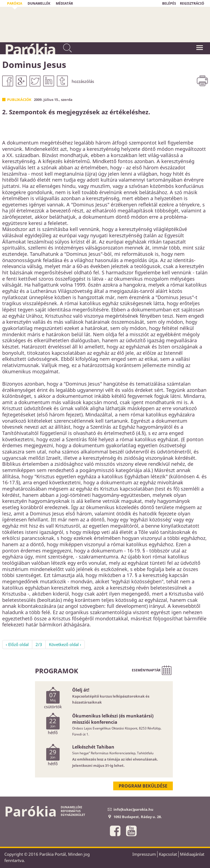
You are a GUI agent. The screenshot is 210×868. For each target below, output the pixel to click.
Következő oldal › (65, 644)
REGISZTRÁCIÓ (192, 3)
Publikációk (19, 100)
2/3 (39, 644)
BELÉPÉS (169, 3)
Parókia (30, 49)
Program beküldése (143, 786)
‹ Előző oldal (17, 644)
